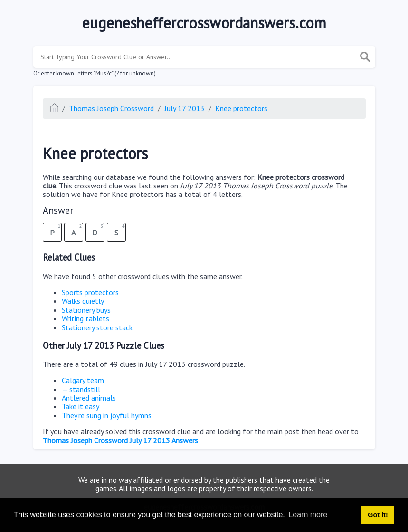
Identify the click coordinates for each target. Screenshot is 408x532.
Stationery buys (86, 310)
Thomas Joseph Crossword (111, 108)
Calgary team (83, 380)
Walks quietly (83, 301)
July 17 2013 (185, 108)
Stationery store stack (97, 327)
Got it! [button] (378, 515)
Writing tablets (85, 318)
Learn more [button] (308, 515)
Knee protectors (241, 108)
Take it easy (81, 406)
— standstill (81, 389)
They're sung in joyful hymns (107, 415)
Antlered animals (89, 398)
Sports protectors (90, 292)
